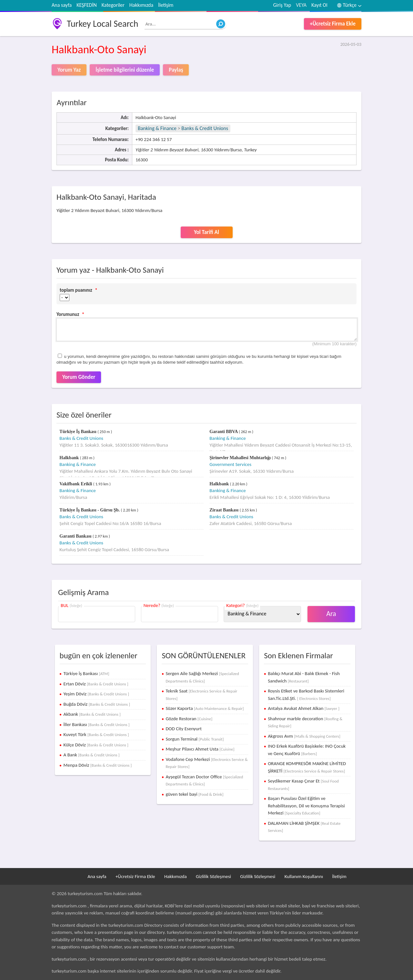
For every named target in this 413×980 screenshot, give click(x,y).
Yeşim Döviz (96, 694)
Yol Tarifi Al (206, 232)
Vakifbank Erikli (76, 484)
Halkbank (70, 458)
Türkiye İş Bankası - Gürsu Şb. (90, 510)
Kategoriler (113, 5)
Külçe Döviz (96, 745)
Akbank (92, 714)
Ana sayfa (62, 5)
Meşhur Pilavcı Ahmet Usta (200, 749)
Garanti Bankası (76, 536)
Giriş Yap (282, 5)
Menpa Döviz (98, 765)
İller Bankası (97, 724)
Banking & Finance (157, 128)
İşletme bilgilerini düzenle (125, 70)
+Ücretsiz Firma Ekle (333, 24)
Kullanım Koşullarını (304, 876)
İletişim (166, 5)
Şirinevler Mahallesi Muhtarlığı (241, 458)
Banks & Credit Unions (205, 128)
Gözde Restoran (189, 719)
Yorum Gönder (79, 377)
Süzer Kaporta (205, 708)
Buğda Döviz (97, 704)
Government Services (230, 464)
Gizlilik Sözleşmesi (213, 876)
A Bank (92, 755)
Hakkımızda (141, 5)
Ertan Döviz (96, 684)
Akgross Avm (304, 736)
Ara (331, 614)
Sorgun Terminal (195, 739)
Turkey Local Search (102, 24)
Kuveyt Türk (96, 734)
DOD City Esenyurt (184, 729)
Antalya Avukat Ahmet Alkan (304, 708)
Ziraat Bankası (224, 510)
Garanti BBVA (224, 432)
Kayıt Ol (319, 5)
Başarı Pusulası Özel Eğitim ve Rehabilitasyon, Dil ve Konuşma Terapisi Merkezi (306, 806)
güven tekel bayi (194, 794)
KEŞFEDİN (87, 5)
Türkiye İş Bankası (78, 432)
